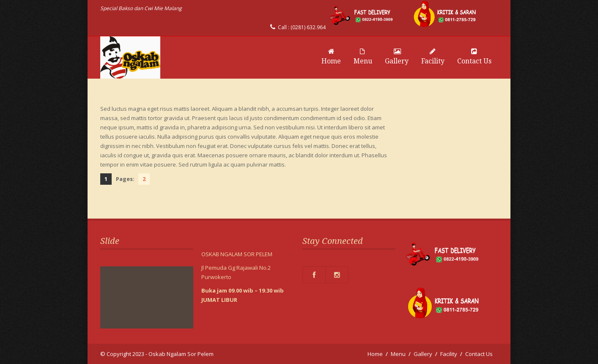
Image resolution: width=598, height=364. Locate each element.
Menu (363, 57)
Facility (433, 57)
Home (331, 57)
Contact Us (474, 57)
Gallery (397, 57)
